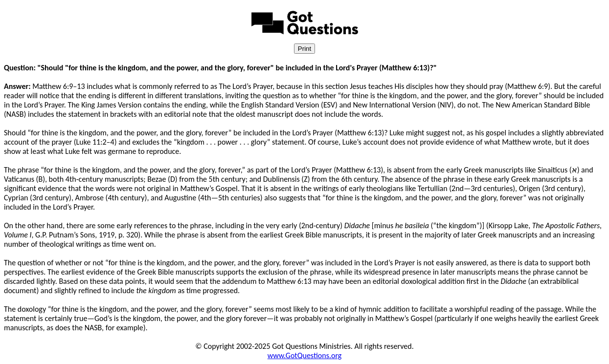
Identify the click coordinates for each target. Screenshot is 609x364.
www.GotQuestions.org (305, 355)
